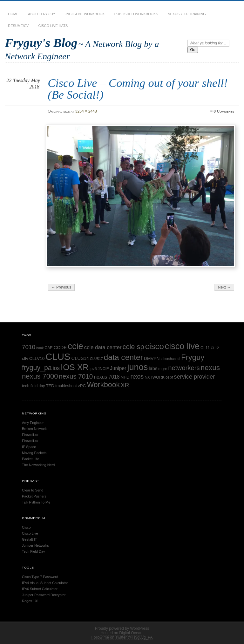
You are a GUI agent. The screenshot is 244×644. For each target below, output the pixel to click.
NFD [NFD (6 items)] (125, 377)
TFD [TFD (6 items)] (50, 386)
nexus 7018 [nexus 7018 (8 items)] (107, 377)
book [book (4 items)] (40, 348)
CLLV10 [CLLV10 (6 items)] (37, 358)
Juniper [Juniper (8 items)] (118, 368)
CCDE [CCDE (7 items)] (60, 348)
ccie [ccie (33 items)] (75, 346)
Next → (224, 287)
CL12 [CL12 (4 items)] (215, 348)
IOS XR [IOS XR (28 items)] (75, 367)
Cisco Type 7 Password (40, 577)
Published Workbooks (136, 14)
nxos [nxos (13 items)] (137, 376)
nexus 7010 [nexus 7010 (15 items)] (76, 376)
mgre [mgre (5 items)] (163, 369)
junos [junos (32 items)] (137, 367)
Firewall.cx (30, 435)
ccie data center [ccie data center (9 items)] (103, 347)
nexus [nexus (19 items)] (210, 368)
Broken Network (34, 429)
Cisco (26, 527)
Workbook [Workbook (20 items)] (103, 385)
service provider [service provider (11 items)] (194, 377)
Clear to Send (33, 490)
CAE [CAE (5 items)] (48, 348)
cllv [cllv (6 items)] (25, 358)
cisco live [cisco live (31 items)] (182, 346)
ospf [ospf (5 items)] (169, 377)
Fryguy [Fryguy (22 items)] (193, 357)
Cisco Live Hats (53, 26)
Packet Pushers (34, 496)
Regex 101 (30, 601)
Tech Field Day (33, 551)
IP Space (29, 447)
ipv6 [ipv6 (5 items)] (93, 369)
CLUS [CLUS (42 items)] (58, 357)
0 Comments (224, 111)
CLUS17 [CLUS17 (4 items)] (96, 359)
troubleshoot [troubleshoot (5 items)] (66, 386)
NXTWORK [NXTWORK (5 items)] (155, 377)
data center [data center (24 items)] (123, 357)
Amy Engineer (33, 423)
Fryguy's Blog (41, 43)
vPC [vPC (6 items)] (82, 386)
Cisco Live (30, 533)
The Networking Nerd (38, 465)
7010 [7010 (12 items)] (29, 347)
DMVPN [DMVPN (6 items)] (152, 358)
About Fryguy (42, 14)
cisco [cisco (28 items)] (155, 346)
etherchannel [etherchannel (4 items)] (170, 359)
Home (13, 14)
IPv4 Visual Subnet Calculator (45, 583)
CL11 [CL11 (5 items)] (205, 348)
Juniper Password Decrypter (44, 595)
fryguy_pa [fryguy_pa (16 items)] (37, 368)
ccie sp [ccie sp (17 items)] (133, 347)
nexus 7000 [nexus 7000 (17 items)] (40, 376)
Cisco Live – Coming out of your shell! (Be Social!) (138, 89)
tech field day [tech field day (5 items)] (33, 386)
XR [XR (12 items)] (125, 385)
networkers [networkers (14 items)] (184, 368)
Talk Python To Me (36, 502)
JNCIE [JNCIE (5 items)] (103, 369)
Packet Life (30, 459)
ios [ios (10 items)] (56, 368)
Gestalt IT (29, 539)
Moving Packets (34, 453)
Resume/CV (18, 26)
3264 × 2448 (86, 111)
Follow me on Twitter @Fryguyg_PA (122, 637)
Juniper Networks (35, 545)
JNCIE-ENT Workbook (85, 14)
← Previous (61, 287)
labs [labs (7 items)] (153, 368)
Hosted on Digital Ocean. (122, 633)
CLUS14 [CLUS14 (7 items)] (80, 358)
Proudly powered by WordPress (122, 628)
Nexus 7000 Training (187, 14)
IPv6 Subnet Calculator (40, 589)
